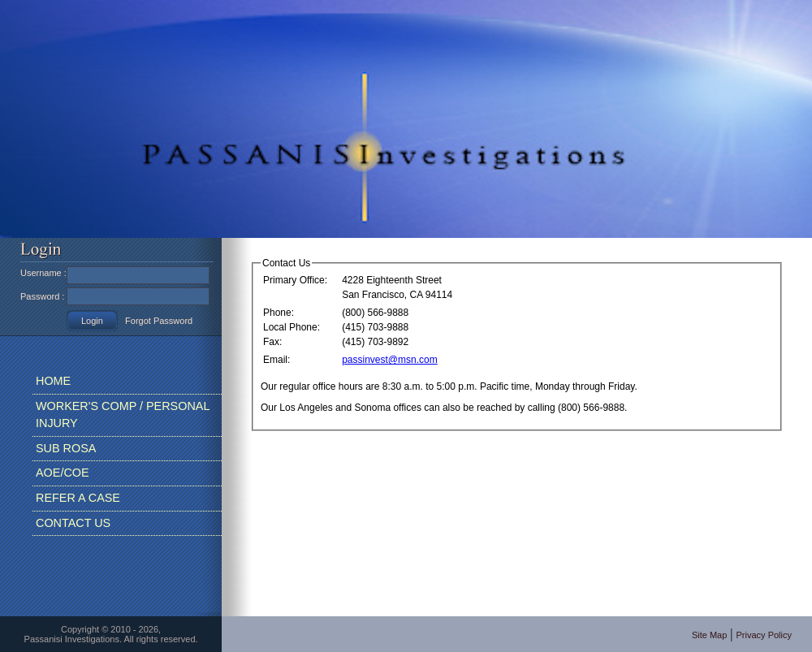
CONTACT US (73, 523)
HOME (53, 381)
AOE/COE (63, 473)
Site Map (709, 635)
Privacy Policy (764, 635)
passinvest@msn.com (390, 360)
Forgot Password (159, 321)
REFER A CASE (78, 498)
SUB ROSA (66, 448)
